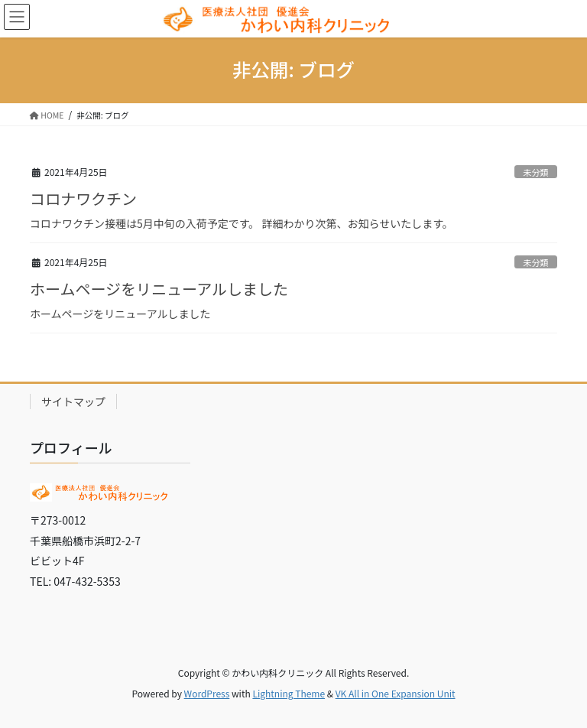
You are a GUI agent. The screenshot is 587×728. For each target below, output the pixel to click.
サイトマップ (73, 401)
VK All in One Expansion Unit (396, 693)
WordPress (207, 693)
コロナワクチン (83, 198)
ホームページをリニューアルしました (159, 289)
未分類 (536, 172)
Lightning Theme (289, 693)
